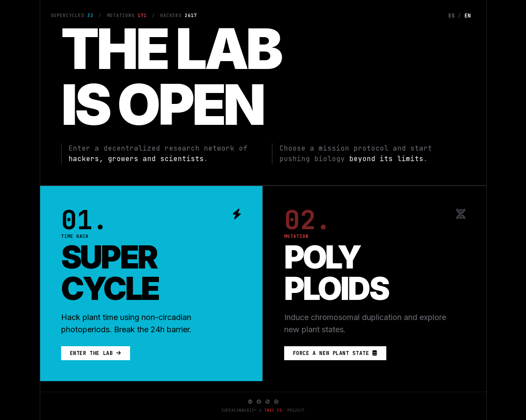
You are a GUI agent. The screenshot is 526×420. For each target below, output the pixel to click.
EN (468, 16)
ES (451, 16)
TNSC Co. (274, 410)
